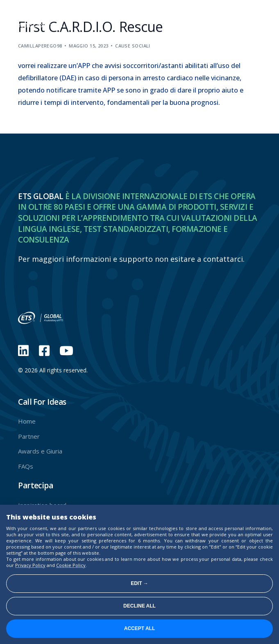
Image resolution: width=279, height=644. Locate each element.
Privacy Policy (30, 565)
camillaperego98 (40, 46)
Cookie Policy (71, 565)
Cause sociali (133, 46)
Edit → (139, 583)
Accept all (140, 628)
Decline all (139, 606)
